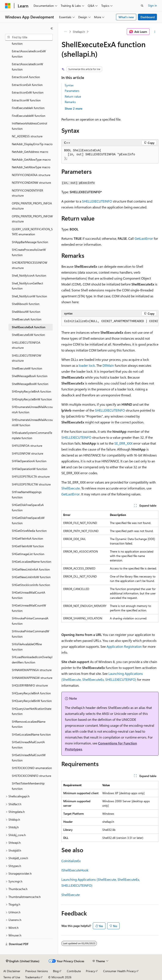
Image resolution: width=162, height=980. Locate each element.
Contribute (74, 971)
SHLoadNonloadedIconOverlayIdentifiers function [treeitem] (32, 660)
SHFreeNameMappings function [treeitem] (27, 495)
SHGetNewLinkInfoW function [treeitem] (31, 577)
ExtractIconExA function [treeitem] (27, 85)
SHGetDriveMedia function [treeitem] (29, 531)
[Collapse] (52, 28)
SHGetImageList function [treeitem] (28, 554)
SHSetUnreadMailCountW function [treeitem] (29, 758)
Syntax (69, 85)
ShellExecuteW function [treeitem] (27, 368)
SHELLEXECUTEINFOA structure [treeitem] (26, 345)
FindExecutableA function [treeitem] (28, 108)
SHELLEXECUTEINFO (97, 201)
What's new (126, 17)
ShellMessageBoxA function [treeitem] (30, 376)
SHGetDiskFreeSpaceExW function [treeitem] (28, 520)
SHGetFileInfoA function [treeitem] (27, 538)
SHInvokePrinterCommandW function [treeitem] (30, 634)
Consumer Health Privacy (119, 971)
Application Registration (124, 646)
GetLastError (144, 238)
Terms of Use (12, 977)
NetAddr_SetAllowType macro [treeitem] (31, 167)
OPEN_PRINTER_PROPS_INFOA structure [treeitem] (32, 206)
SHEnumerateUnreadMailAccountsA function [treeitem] (32, 409)
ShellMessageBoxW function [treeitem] (30, 384)
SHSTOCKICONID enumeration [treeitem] (32, 768)
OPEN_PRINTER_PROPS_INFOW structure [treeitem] (32, 219)
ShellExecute (71, 488)
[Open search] (142, 6)
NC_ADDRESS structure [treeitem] (27, 136)
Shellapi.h (79, 32)
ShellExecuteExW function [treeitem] (28, 335)
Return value (73, 96)
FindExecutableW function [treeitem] (29, 116)
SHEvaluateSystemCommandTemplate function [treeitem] (32, 435)
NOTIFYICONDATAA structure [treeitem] (31, 175)
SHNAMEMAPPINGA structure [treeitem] (32, 670)
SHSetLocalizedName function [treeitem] (31, 734)
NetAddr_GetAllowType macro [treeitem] (31, 159)
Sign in (153, 5)
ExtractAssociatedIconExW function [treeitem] (29, 54)
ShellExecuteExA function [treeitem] (29, 327)
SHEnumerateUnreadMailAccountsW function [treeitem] (32, 422)
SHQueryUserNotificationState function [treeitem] (32, 711)
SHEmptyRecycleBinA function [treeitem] (31, 391)
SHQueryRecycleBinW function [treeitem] (32, 701)
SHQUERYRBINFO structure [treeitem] (30, 685)
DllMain (108, 365)
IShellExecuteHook (75, 870)
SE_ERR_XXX (123, 443)
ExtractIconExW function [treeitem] (28, 92)
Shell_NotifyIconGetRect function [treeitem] (27, 286)
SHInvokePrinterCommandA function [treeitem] (30, 621)
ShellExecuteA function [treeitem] (27, 319)
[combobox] (29, 37)
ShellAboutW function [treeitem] (26, 312)
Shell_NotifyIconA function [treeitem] (29, 275)
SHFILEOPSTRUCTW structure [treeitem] (31, 484)
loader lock (87, 365)
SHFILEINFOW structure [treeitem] (27, 453)
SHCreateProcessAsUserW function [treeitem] (29, 252)
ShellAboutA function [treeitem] (26, 304)
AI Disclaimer (12, 971)
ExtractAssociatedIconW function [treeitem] (27, 67)
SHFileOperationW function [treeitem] (30, 469)
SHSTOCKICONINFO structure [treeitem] (31, 776)
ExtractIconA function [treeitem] (26, 77)
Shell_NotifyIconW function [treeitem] (29, 296)
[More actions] (155, 32)
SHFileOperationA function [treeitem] (29, 461)
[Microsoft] (8, 6)
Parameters (72, 91)
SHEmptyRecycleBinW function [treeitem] (32, 399)
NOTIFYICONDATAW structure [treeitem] (31, 183)
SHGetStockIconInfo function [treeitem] (31, 585)
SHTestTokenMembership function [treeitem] (28, 786)
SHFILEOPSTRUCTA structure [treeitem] (31, 476)
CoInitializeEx (71, 861)
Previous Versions (37, 971)
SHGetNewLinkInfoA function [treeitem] (31, 569)
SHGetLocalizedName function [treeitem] (32, 562)
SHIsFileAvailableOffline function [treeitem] (27, 647)
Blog (56, 971)
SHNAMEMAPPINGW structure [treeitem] (32, 678)
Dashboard (148, 17)
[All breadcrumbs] (65, 32)
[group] (110, 321)
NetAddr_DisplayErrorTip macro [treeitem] (32, 144)
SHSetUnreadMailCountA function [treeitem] (28, 745)
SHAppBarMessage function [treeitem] (30, 242)
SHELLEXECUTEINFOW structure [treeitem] (26, 358)
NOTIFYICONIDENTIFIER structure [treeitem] (27, 193)
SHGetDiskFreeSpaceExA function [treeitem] (28, 507)
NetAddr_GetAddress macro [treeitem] (30, 152)
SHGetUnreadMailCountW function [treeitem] (29, 608)
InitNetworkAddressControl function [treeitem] (29, 126)
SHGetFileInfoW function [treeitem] (28, 546)
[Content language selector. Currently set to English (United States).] (23, 961)
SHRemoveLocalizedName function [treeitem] (29, 724)
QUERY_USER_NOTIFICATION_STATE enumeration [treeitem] (32, 232)
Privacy (90, 971)
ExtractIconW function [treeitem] (26, 100)
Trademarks (32, 977)
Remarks (70, 102)
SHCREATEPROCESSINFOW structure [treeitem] (30, 265)
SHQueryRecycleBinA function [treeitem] (31, 693)
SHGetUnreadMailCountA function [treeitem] (28, 595)
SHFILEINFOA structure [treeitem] (27, 446)
